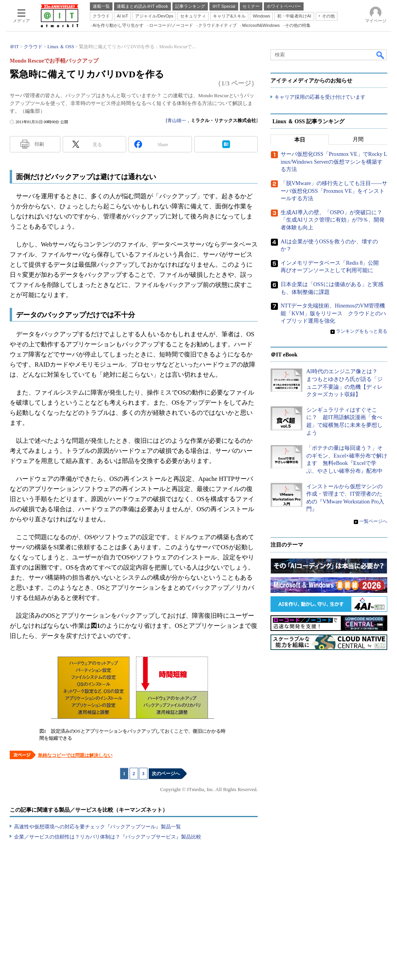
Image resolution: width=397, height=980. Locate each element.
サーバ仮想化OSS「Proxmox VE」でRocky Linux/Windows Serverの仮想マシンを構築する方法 (334, 162)
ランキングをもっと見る (362, 331)
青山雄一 (177, 121)
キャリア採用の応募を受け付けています (320, 97)
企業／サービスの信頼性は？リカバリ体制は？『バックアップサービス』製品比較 (108, 837)
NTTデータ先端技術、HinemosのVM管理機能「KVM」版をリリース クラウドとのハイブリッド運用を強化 (333, 314)
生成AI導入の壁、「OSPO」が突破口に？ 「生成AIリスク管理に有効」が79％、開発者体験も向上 (334, 220)
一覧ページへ (373, 522)
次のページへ (166, 774)
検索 (381, 55)
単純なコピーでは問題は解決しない (75, 755)
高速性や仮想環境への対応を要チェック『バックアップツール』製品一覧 (97, 827)
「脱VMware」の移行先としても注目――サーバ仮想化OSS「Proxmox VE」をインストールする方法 (334, 191)
